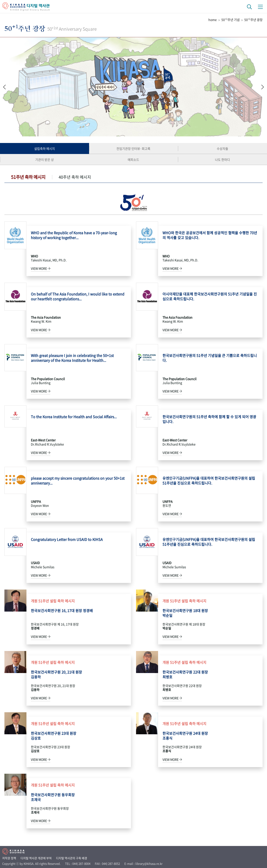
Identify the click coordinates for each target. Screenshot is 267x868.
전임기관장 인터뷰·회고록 (133, 148)
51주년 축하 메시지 (28, 177)
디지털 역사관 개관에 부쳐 (36, 858)
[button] (263, 87)
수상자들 (222, 148)
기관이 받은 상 (45, 160)
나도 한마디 (222, 160)
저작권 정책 (9, 858)
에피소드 (133, 160)
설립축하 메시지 (45, 148)
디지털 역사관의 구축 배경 (72, 858)
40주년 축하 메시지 (75, 177)
